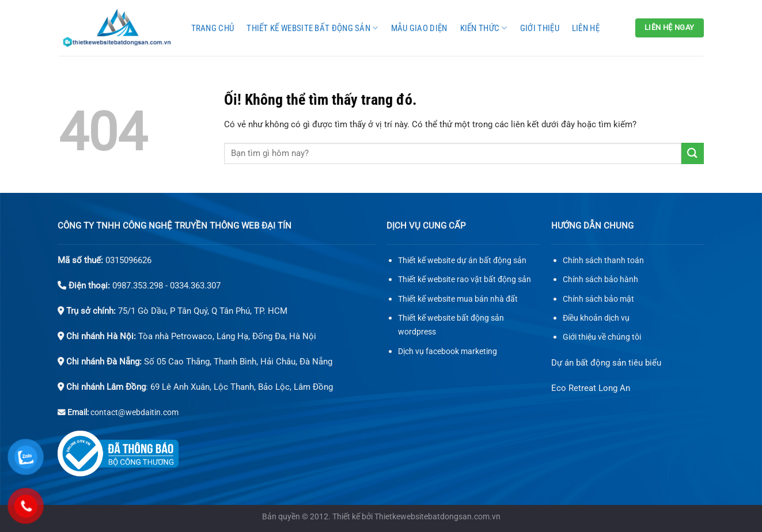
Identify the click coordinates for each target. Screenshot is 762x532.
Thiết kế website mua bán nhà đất (458, 299)
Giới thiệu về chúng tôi (602, 337)
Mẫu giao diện (419, 28)
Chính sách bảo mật (598, 299)
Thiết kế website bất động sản (312, 28)
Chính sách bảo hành (600, 280)
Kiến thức (484, 28)
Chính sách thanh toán (603, 261)
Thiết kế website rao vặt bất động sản (465, 280)
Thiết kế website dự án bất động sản (462, 261)
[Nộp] (692, 153)
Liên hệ (586, 28)
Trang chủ (213, 28)
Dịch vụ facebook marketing (448, 351)
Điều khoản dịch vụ (596, 318)
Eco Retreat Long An (591, 388)
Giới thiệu (540, 28)
